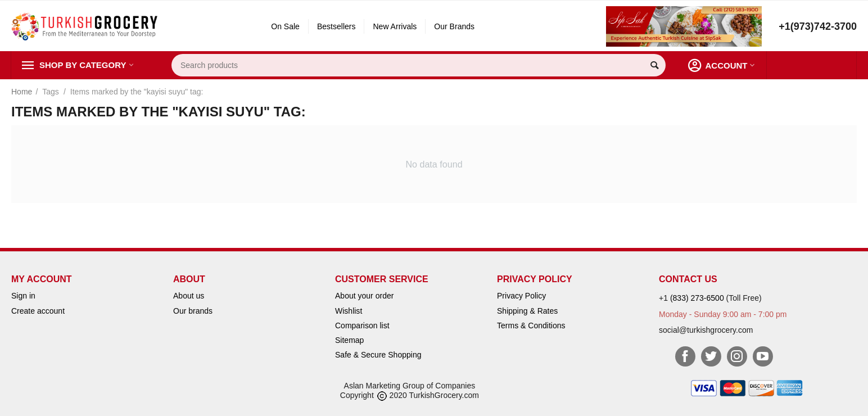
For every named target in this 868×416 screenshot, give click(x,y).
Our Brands (454, 26)
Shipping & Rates (527, 311)
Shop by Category (83, 65)
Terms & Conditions (531, 325)
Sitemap (349, 340)
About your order (364, 296)
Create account (38, 311)
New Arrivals (395, 26)
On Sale (285, 26)
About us (189, 296)
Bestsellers (336, 26)
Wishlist (349, 311)
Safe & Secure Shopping (378, 355)
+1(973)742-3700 (818, 26)
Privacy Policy (521, 296)
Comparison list (362, 325)
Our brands (193, 311)
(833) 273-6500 (697, 298)
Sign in (23, 296)
